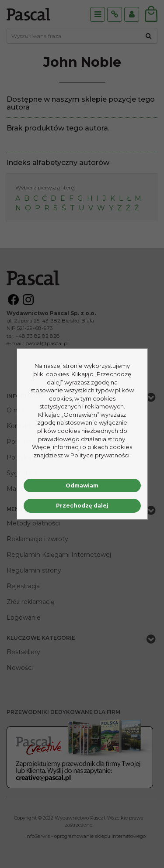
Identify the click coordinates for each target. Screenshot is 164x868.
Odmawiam (82, 485)
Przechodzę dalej (82, 506)
